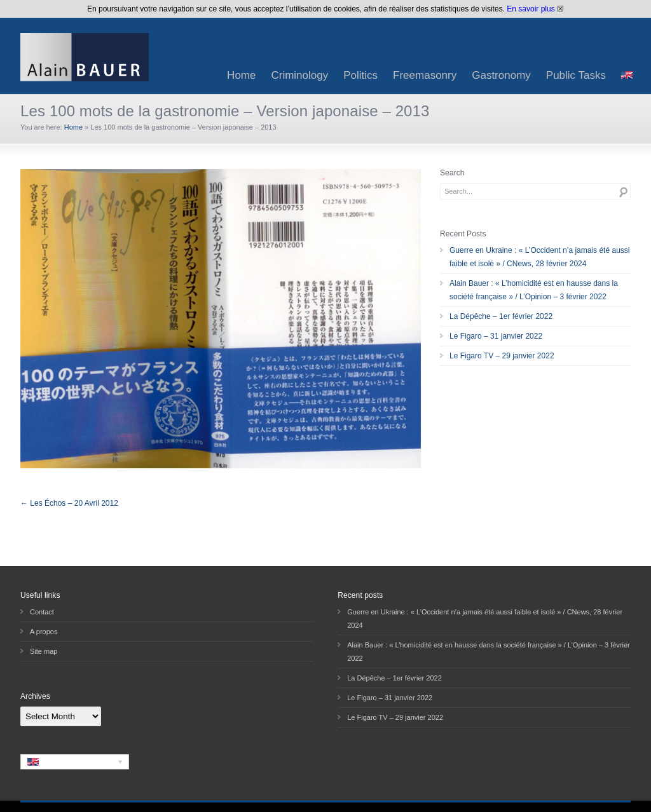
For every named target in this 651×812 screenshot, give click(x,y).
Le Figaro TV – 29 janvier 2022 (502, 356)
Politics (360, 75)
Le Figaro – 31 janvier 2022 (496, 336)
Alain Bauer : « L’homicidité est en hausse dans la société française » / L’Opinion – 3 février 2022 (534, 290)
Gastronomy (501, 75)
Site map (44, 651)
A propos (44, 632)
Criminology (299, 75)
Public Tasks (576, 75)
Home (241, 75)
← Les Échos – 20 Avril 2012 (69, 503)
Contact (42, 612)
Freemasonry (425, 75)
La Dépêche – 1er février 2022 (501, 316)
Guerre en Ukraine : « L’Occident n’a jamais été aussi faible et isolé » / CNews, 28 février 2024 (539, 257)
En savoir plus (531, 9)
